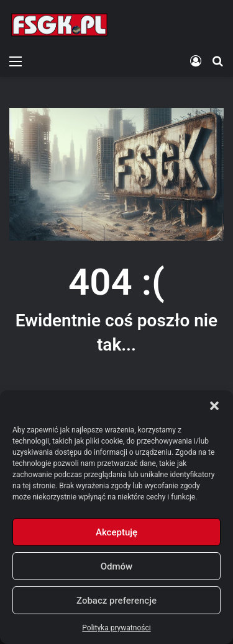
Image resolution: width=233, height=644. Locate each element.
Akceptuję (116, 532)
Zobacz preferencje (116, 601)
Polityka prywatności (116, 628)
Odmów (117, 566)
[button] (214, 406)
